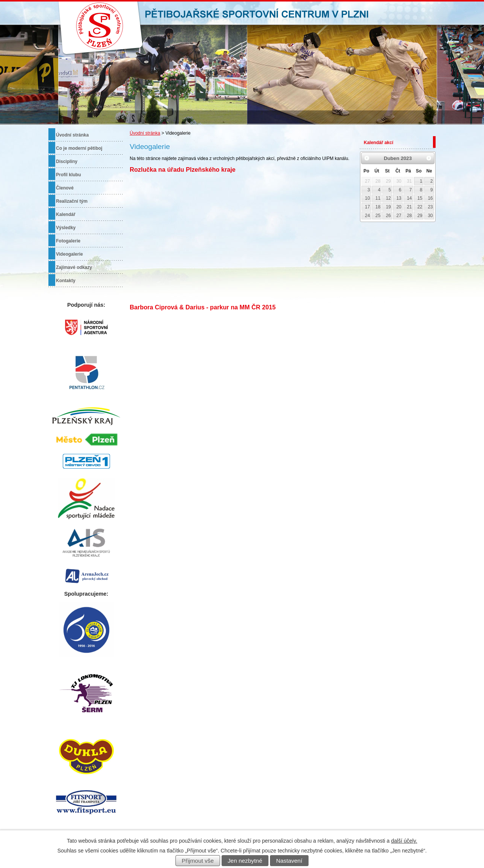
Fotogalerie (68, 241)
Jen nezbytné (245, 861)
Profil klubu (68, 175)
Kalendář (66, 214)
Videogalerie (69, 254)
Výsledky (66, 228)
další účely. (404, 841)
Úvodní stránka (145, 133)
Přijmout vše (198, 861)
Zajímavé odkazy (74, 267)
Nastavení (289, 861)
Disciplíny (67, 161)
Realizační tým (72, 201)
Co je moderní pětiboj (79, 148)
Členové (65, 188)
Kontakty (66, 281)
